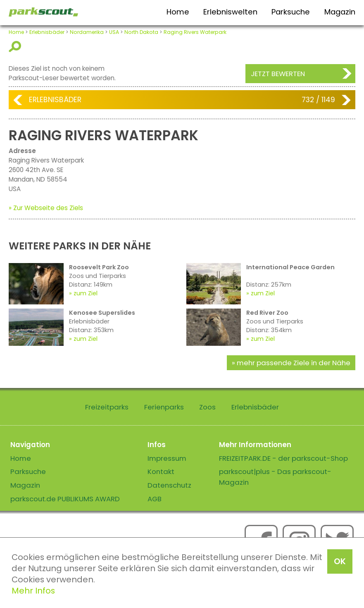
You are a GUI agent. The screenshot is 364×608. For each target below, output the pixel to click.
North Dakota (141, 32)
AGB (155, 499)
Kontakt (161, 472)
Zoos (207, 407)
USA (114, 32)
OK (340, 561)
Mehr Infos (33, 591)
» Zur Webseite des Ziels (46, 208)
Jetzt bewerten (278, 74)
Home (178, 12)
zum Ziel (86, 293)
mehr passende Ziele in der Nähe (294, 363)
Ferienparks (164, 407)
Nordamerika (87, 32)
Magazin (340, 12)
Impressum (167, 458)
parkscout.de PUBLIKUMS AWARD (65, 499)
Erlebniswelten (230, 12)
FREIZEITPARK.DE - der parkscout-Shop (283, 458)
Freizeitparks (107, 407)
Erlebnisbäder (47, 32)
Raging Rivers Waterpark (195, 32)
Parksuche (291, 12)
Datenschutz (169, 485)
